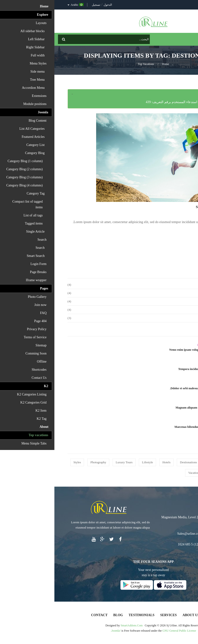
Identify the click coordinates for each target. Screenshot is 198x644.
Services (114, 615)
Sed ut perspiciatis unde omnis (163, 207)
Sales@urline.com (135, 534)
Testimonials (87, 615)
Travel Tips (151, 384)
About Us (137, 615)
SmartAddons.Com (77, 625)
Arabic (21, 5)
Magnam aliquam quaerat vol (139, 408)
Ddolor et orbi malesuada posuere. (136, 388)
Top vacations (92, 64)
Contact (45, 615)
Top (193, 84)
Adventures (151, 364)
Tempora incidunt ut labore (141, 369)
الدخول (53, 5)
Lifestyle (152, 422)
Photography (150, 345)
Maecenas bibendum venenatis (139, 427)
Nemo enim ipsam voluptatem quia (136, 350)
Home (111, 64)
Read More (172, 234)
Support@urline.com (164, 534)
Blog (64, 615)
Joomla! (62, 631)
